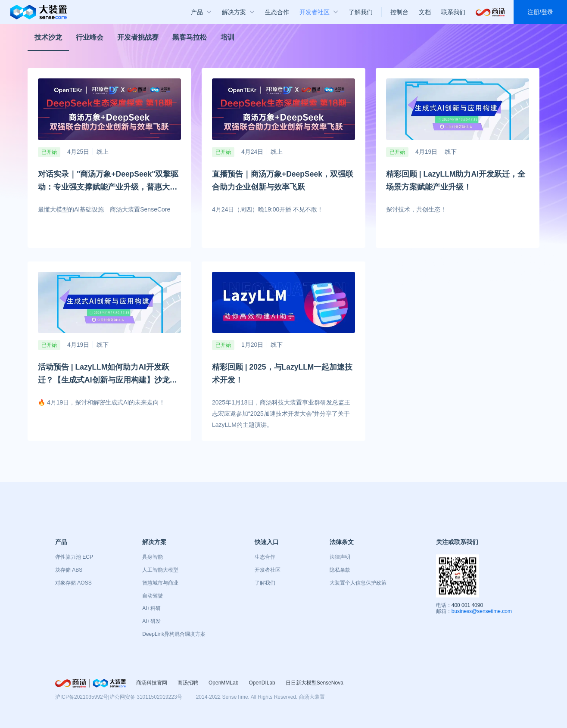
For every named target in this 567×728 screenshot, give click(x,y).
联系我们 (453, 12)
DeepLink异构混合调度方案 (174, 634)
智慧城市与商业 (160, 583)
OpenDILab (262, 683)
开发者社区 (268, 570)
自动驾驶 (153, 596)
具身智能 (153, 557)
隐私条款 (340, 570)
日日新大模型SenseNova (315, 683)
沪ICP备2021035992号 (82, 697)
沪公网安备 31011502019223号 (146, 697)
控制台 (399, 12)
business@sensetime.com (482, 611)
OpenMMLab (223, 683)
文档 (425, 12)
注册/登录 (540, 12)
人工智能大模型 (160, 570)
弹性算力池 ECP (74, 557)
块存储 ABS (69, 570)
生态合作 (265, 557)
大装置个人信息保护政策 (358, 583)
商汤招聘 (188, 683)
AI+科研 (151, 608)
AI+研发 (151, 621)
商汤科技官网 (152, 683)
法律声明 (340, 557)
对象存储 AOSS (73, 583)
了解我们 (265, 583)
